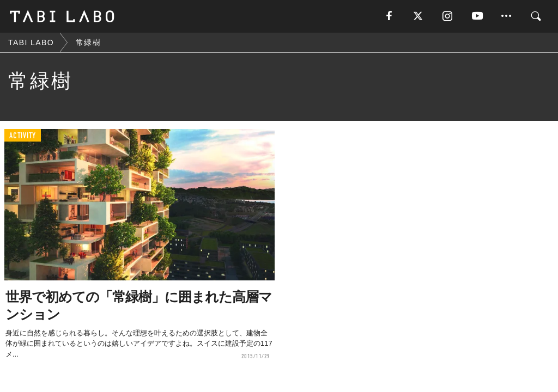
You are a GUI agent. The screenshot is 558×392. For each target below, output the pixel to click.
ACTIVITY (23, 136)
